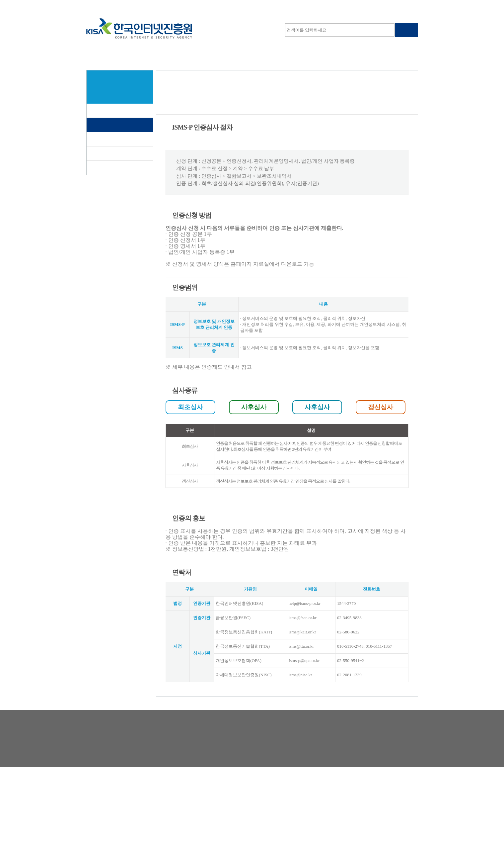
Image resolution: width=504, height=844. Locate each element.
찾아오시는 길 (149, 797)
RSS (181, 797)
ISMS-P (119, 51)
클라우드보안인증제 (252, 51)
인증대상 (102, 139)
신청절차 (102, 125)
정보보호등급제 (186, 51)
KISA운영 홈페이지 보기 (391, 6)
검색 (406, 30)
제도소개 (102, 111)
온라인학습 (319, 51)
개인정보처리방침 (104, 797)
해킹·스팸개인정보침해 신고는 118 (235, 797)
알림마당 (385, 51)
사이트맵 (352, 6)
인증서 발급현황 (110, 153)
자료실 (99, 168)
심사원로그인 (99, 6)
